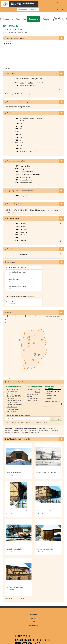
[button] (61, 224)
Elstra (35, 86)
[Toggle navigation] (61, 2)
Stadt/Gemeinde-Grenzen (34, 316)
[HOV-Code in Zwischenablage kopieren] (18, 32)
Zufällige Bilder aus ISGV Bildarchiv (17, 439)
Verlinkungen (10, 262)
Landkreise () (33, 390)
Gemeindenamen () (32, 395)
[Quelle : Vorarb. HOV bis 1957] (61, 235)
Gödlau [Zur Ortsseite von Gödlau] (15, 431)
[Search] (28, 10)
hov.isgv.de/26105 (24, 268)
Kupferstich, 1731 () (13, 391)
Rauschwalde (21, 19)
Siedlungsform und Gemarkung (16, 102)
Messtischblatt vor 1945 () (13, 410)
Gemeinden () (33, 392)
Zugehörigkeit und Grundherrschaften (19, 191)
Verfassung (10, 73)
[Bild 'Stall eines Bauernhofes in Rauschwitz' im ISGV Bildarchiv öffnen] (19, 577)
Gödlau (22, 83)
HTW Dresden (12, 402)
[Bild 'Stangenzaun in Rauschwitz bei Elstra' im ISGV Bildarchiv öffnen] (48, 461)
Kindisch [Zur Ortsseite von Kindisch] (23, 431)
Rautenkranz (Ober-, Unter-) (59, 19)
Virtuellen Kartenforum (40, 422)
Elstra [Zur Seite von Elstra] (20, 29)
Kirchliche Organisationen (14, 204)
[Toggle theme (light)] (63, 10)
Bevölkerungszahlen (13, 113)
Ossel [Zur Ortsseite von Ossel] (39, 431)
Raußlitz (46, 19)
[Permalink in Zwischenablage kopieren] (32, 268)
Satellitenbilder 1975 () (53, 397)
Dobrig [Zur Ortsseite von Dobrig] (53, 429)
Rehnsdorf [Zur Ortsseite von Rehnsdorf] (10, 433)
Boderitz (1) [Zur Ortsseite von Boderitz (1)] (44, 429)
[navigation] (33, 19)
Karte (8, 312)
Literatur (9, 249)
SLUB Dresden (12, 392)
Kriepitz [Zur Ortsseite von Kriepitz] (31, 431)
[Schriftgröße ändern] (58, 10)
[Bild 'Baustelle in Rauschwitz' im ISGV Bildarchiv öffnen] (19, 537)
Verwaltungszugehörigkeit (15, 161)
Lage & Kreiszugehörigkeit (14, 38)
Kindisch (31, 83)
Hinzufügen (56, 419)
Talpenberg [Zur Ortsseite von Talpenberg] (20, 433)
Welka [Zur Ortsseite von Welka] (28, 433)
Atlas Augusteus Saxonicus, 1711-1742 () (14, 396)
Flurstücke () (33, 401)
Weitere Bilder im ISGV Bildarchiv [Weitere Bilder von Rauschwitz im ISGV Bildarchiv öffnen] (17, 598)
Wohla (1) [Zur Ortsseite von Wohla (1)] (36, 433)
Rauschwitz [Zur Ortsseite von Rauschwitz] (54, 431)
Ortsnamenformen (12, 218)
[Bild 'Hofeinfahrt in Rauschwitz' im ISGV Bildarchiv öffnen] (48, 537)
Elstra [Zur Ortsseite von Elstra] (8, 431)
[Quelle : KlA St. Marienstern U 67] (61, 224)
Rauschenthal (8, 19)
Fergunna (11, 398)
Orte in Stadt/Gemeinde (16, 316)
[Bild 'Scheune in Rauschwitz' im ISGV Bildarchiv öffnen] (19, 461)
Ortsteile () (32, 398)
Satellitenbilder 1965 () (53, 392)
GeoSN (13, 411)
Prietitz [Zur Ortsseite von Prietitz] (45, 431)
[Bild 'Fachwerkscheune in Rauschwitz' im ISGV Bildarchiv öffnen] (19, 499)
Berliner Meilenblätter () (14, 401)
